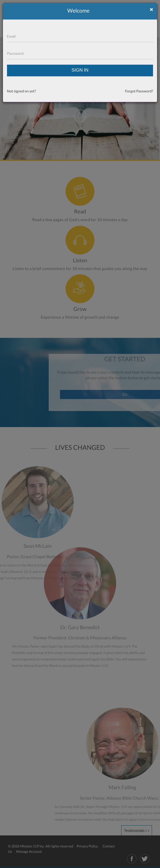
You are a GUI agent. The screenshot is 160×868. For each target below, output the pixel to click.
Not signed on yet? (21, 91)
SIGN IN (80, 70)
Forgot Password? (139, 91)
